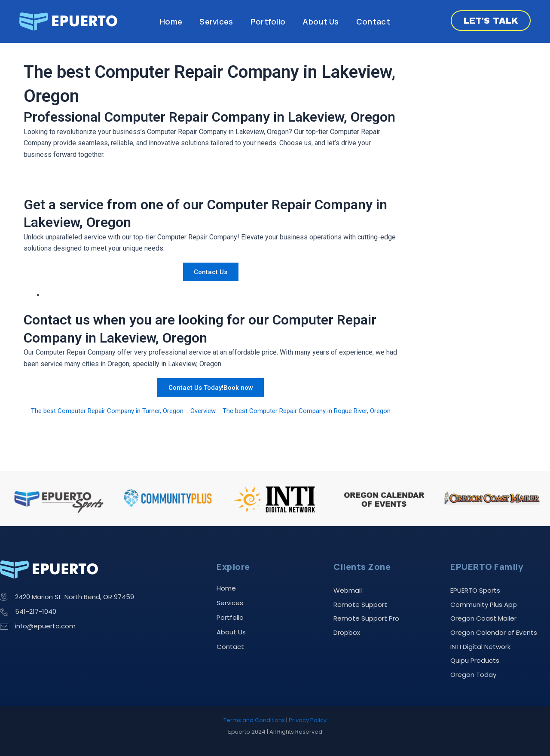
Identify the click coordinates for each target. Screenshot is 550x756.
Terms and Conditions (254, 720)
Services (216, 21)
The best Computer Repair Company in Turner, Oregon (114, 411)
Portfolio (268, 21)
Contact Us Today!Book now (211, 387)
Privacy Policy (308, 720)
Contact (373, 21)
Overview (215, 411)
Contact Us (211, 272)
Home (171, 21)
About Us (321, 21)
